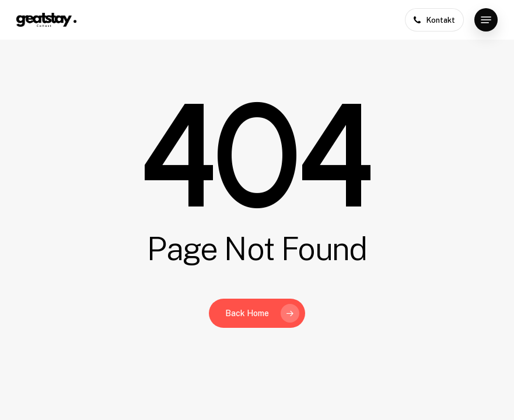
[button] (486, 20)
